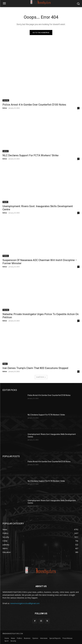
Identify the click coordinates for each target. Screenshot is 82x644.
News (5, 364)
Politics (6, 256)
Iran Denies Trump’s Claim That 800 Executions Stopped (35, 368)
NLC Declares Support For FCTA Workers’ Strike (31, 155)
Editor (5, 108)
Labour (6, 151)
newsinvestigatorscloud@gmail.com (25, 603)
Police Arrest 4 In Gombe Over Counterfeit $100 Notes (34, 105)
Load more (41, 377)
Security (6, 100)
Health (5, 202)
